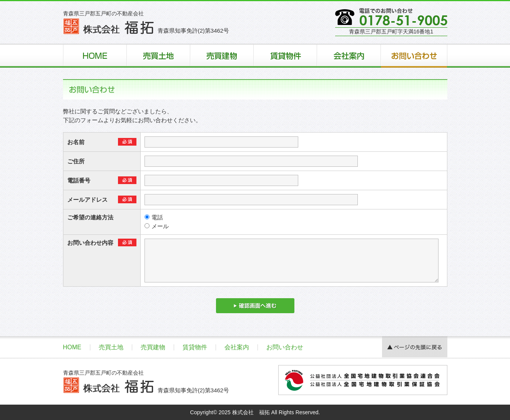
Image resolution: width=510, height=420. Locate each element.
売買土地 (111, 347)
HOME (72, 347)
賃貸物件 (195, 347)
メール (157, 226)
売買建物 (153, 347)
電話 (154, 217)
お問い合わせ (285, 347)
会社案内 (237, 347)
